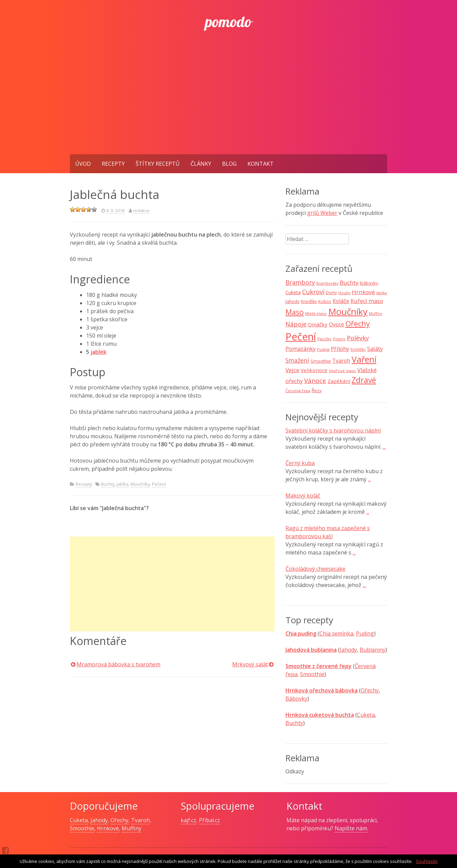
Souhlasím (427, 861)
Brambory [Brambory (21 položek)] (300, 282)
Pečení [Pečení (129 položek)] (301, 337)
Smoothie (312, 674)
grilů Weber (322, 213)
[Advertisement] (228, 103)
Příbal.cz (210, 820)
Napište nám (351, 828)
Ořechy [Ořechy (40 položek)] (358, 324)
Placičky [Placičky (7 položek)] (324, 339)
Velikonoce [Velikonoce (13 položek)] (314, 370)
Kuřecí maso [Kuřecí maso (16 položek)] (367, 301)
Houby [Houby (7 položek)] (344, 293)
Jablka (123, 484)
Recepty (113, 164)
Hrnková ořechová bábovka (322, 690)
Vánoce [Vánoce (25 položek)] (315, 381)
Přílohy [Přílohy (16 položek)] (340, 349)
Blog (229, 164)
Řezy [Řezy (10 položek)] (317, 390)
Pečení (159, 484)
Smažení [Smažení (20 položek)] (297, 360)
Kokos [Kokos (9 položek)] (325, 301)
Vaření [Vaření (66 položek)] (364, 359)
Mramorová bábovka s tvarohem (118, 664)
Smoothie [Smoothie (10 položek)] (321, 361)
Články (201, 164)
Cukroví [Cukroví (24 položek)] (313, 292)
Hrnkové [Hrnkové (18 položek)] (363, 292)
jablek (98, 352)
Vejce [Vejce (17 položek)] (292, 370)
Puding (365, 633)
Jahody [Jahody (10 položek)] (293, 301)
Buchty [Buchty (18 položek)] (349, 282)
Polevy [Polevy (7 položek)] (339, 339)
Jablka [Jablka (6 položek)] (382, 293)
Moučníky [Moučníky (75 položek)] (348, 311)
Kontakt (261, 164)
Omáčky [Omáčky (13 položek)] (318, 324)
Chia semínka (336, 633)
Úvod (83, 164)
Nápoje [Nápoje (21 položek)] (296, 324)
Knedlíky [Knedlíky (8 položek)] (309, 301)
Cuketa (366, 715)
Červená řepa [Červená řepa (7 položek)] (298, 391)
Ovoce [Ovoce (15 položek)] (336, 324)
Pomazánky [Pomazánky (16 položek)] (301, 349)
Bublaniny (373, 650)
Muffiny (132, 828)
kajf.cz (188, 820)
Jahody (348, 650)
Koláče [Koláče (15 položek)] (341, 301)
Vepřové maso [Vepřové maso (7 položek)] (342, 371)
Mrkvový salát (250, 664)
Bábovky (296, 699)
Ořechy (370, 690)
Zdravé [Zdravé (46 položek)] (364, 380)
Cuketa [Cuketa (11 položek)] (293, 292)
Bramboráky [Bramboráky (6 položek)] (327, 283)
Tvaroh (141, 820)
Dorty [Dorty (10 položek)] (331, 292)
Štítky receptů (158, 164)
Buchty (108, 484)
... (384, 447)
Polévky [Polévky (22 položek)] (358, 338)
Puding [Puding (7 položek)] (323, 349)
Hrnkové (108, 828)
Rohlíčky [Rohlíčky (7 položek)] (358, 349)
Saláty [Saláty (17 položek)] (375, 349)
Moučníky (140, 484)
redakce (141, 210)
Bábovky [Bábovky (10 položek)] (369, 283)
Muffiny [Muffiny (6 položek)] (375, 314)
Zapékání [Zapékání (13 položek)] (339, 381)
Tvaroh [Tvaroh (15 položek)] (341, 361)
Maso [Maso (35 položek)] (295, 312)
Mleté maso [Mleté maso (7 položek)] (316, 313)
